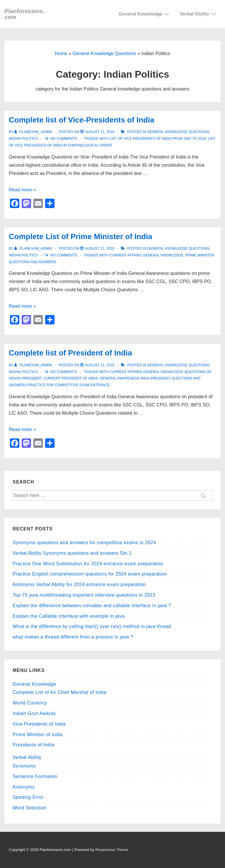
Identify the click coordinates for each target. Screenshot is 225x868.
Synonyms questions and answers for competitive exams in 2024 (84, 543)
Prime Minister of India (38, 735)
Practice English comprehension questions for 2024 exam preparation (90, 574)
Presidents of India (33, 745)
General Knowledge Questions (104, 53)
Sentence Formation (35, 776)
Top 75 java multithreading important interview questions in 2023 (84, 595)
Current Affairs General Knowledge (146, 255)
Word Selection (29, 808)
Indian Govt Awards (34, 713)
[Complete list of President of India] (100, 365)
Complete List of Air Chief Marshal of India (59, 692)
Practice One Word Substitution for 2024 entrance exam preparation (88, 564)
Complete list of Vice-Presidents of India (82, 120)
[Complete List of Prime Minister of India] (100, 249)
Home (61, 53)
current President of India (71, 378)
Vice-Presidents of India (39, 724)
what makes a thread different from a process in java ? (73, 637)
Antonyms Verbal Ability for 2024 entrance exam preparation (79, 584)
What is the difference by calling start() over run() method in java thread (92, 626)
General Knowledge (145, 14)
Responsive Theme (112, 850)
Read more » (22, 190)
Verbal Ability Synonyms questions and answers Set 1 (72, 553)
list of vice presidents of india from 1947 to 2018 (157, 139)
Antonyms (24, 787)
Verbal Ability (199, 14)
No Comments (64, 139)
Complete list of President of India (70, 353)
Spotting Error (28, 797)
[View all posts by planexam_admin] (34, 132)
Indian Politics (23, 139)
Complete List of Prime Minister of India (81, 236)
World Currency (30, 703)
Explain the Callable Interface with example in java (69, 616)
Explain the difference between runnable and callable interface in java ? (92, 606)
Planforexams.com (24, 14)
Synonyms (24, 766)
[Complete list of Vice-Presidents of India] (100, 132)
